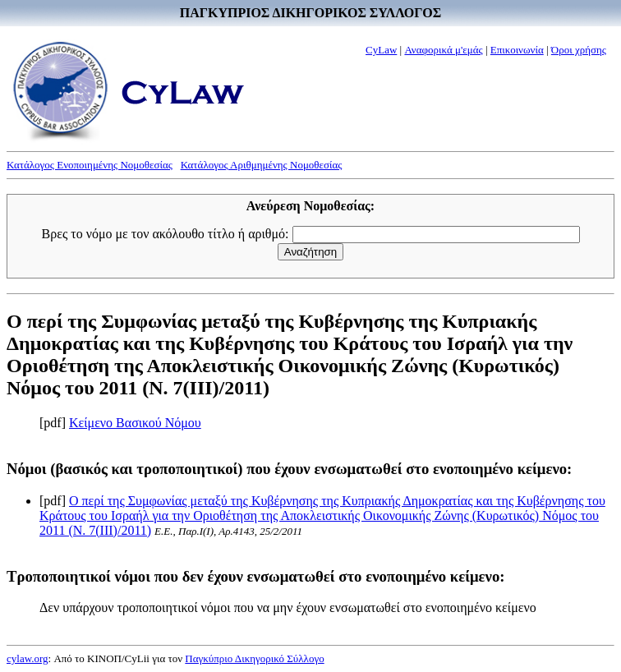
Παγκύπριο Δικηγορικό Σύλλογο (254, 658)
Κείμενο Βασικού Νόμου (135, 423)
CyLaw (381, 50)
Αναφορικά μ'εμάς (443, 50)
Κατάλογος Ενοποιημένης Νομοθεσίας (90, 165)
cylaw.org (28, 658)
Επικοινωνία (517, 50)
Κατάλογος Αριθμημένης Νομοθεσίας (262, 165)
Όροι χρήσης (579, 50)
